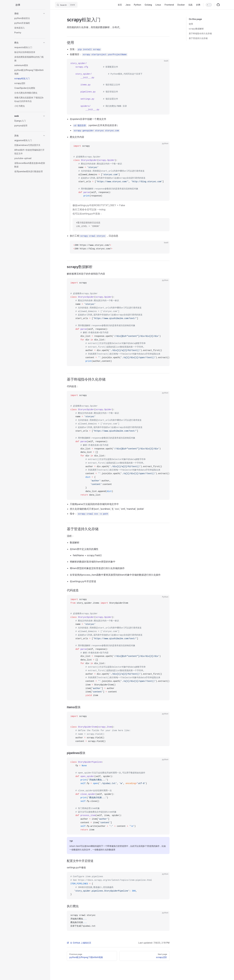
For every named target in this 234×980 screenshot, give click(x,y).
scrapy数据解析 (196, 29)
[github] (218, 5)
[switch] (209, 5)
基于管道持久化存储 (198, 38)
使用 (191, 24)
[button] (30, 13)
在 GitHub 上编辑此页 (79, 943)
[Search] (66, 5)
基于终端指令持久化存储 (200, 33)
